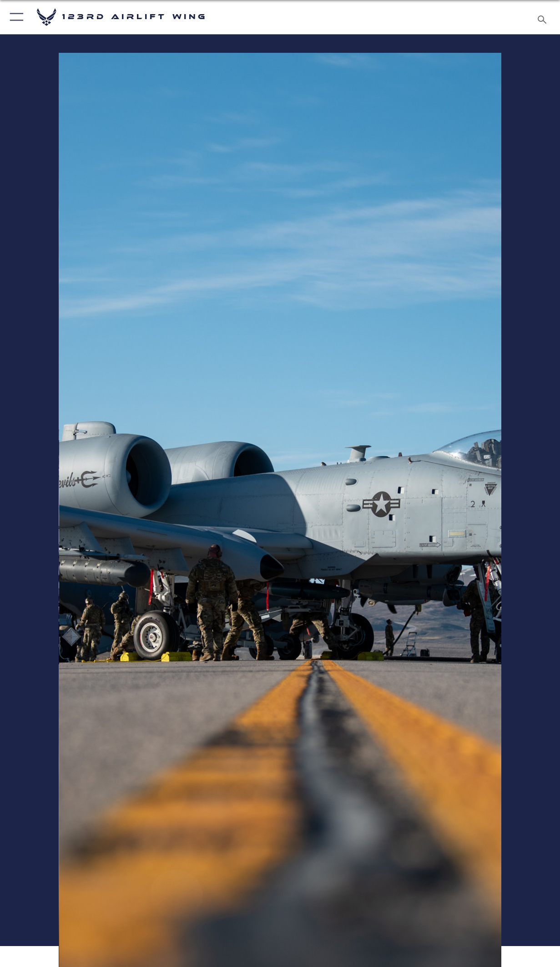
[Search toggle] (544, 17)
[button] (15, 17)
